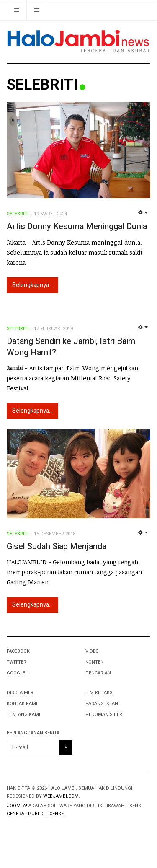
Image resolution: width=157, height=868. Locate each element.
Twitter (17, 662)
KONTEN (95, 662)
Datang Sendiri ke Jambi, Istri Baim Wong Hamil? (71, 347)
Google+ (17, 673)
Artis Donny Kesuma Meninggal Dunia (77, 226)
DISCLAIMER (20, 693)
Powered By (45, 831)
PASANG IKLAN (102, 704)
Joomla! (17, 806)
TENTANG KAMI (23, 714)
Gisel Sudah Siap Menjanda (57, 546)
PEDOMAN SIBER (104, 714)
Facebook (18, 651)
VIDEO (92, 651)
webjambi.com (61, 796)
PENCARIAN (98, 673)
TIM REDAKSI (100, 693)
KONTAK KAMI (22, 704)
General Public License (35, 814)
